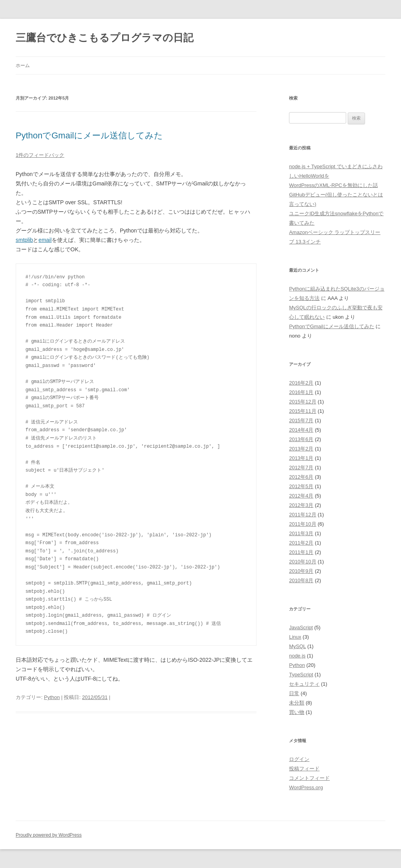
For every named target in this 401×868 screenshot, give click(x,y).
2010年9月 (301, 571)
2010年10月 (303, 562)
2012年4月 (301, 496)
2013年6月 (301, 439)
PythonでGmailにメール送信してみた (89, 135)
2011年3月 (301, 533)
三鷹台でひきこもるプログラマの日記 (105, 38)
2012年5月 (301, 486)
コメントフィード (309, 778)
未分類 (297, 703)
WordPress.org (306, 787)
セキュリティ (304, 684)
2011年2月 (301, 543)
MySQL (297, 646)
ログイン (299, 759)
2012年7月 (301, 468)
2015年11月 (303, 411)
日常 (294, 693)
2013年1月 (301, 458)
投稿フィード (304, 769)
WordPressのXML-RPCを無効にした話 (333, 185)
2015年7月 (301, 420)
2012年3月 (301, 505)
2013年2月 (301, 449)
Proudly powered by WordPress (49, 835)
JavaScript (301, 627)
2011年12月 (303, 515)
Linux (295, 637)
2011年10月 (303, 524)
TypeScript (301, 675)
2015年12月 (303, 402)
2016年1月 (301, 392)
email (45, 240)
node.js (297, 656)
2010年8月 (301, 580)
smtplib (24, 240)
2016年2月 (301, 383)
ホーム (23, 65)
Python (52, 697)
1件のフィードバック (40, 155)
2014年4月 (301, 430)
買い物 (297, 712)
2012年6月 (301, 477)
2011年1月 (301, 552)
